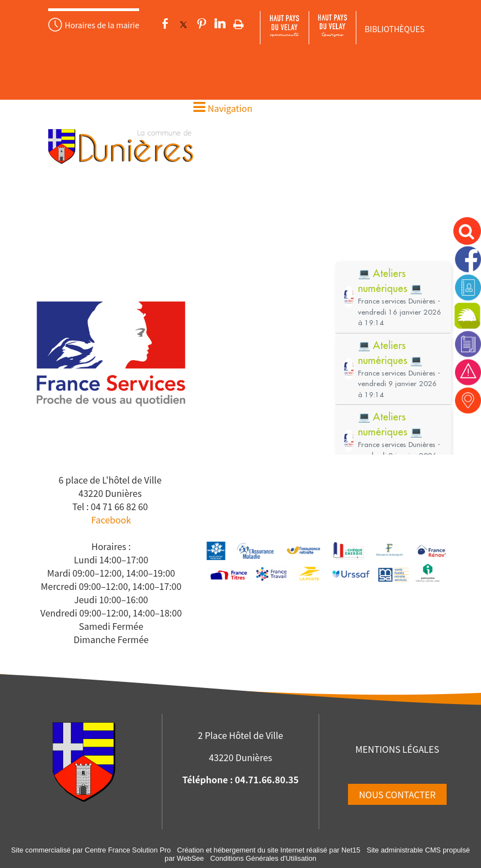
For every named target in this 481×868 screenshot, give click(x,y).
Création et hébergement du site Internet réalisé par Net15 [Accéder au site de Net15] (268, 850)
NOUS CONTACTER (397, 794)
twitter (183, 24)
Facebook (111, 520)
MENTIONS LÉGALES (397, 749)
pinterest (202, 24)
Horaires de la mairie (102, 25)
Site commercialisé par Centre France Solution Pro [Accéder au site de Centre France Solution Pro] (91, 850)
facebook (165, 24)
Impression (239, 22)
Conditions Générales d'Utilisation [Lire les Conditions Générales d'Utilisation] (263, 858)
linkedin (220, 24)
